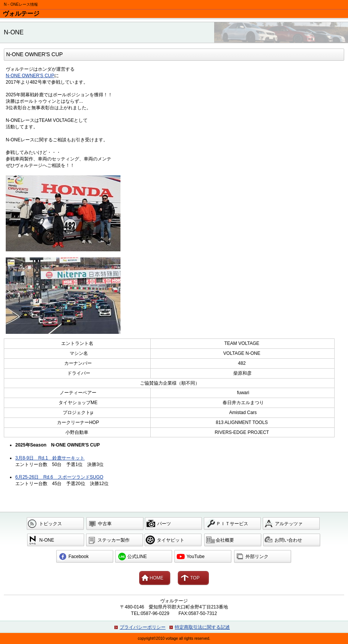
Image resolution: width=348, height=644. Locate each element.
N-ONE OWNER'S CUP (30, 76)
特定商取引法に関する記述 (202, 627)
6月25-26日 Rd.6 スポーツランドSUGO (59, 477)
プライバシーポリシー (143, 627)
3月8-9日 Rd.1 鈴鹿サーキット (50, 458)
